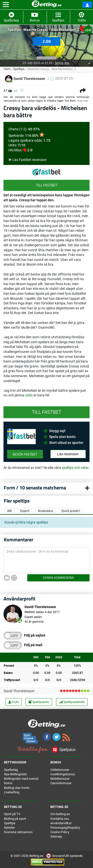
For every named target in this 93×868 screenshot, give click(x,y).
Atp (67, 63)
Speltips (19, 69)
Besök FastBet (25, 454)
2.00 (47, 41)
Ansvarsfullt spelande (64, 856)
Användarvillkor (61, 823)
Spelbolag (11, 770)
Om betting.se (60, 814)
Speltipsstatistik (72, 702)
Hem (7, 69)
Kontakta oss (60, 819)
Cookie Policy (60, 832)
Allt (10, 511)
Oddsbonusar (60, 770)
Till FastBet (47, 185)
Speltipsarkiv (39, 702)
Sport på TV (12, 814)
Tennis (59, 63)
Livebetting (12, 792)
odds (29, 395)
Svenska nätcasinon (18, 832)
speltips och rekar (75, 468)
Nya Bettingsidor (15, 774)
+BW (88, 30)
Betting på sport (15, 819)
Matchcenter (46, 58)
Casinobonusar (61, 783)
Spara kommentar (58, 578)
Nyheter (9, 828)
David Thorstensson (19, 691)
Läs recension (68, 454)
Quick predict (71, 511)
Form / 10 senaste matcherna (35, 488)
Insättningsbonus (63, 774)
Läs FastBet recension (30, 160)
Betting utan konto (17, 788)
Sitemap (56, 836)
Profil (14, 702)
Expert (25, 511)
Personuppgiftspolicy (65, 828)
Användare (46, 511)
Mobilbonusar (60, 779)
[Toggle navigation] (6, 5)
